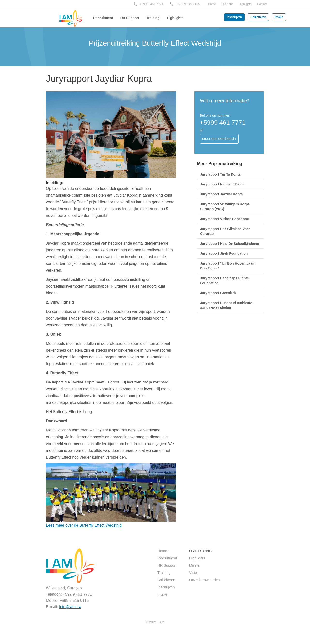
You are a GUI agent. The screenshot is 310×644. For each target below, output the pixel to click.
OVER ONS (201, 551)
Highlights (245, 4)
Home (212, 4)
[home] (63, 15)
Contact (262, 4)
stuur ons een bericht (219, 139)
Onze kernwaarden (205, 580)
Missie (194, 565)
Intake (279, 17)
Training (153, 18)
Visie (193, 572)
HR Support (130, 18)
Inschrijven (234, 17)
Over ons (227, 4)
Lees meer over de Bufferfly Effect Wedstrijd (84, 525)
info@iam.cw (70, 607)
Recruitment (103, 18)
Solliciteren (258, 17)
